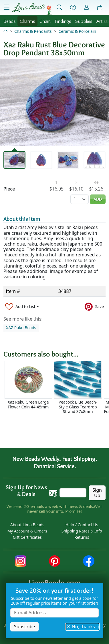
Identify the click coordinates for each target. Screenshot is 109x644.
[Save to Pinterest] (94, 306)
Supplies (84, 21)
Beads (10, 21)
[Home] (5, 31)
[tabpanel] (54, 103)
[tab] (14, 160)
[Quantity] (80, 199)
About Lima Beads (27, 525)
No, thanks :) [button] (82, 627)
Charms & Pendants (33, 31)
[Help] (73, 8)
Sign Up (97, 493)
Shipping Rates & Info (82, 531)
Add (98, 199)
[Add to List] (22, 306)
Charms (27, 21)
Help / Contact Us (82, 525)
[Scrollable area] (56, 388)
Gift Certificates (27, 537)
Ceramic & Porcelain (77, 31)
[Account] (86, 8)
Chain (45, 21)
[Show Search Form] (60, 8)
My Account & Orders (27, 531)
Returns (82, 537)
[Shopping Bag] (100, 8)
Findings (63, 21)
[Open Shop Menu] (7, 7)
